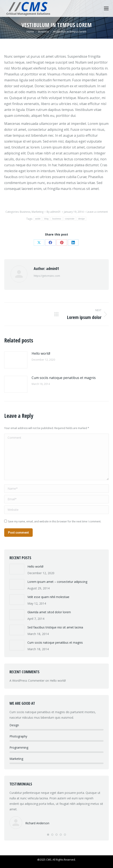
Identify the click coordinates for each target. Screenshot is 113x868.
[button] (48, 835)
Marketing (38, 212)
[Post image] (16, 360)
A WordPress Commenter (27, 681)
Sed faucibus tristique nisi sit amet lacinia (55, 627)
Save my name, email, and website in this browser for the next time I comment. (55, 521)
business (57, 219)
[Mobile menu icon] (106, 8)
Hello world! (41, 353)
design (81, 219)
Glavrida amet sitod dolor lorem (49, 612)
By (54, 212)
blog (46, 219)
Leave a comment (97, 212)
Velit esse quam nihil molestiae (48, 597)
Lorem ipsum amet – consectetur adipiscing (57, 582)
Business (25, 212)
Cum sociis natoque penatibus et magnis (64, 378)
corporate (70, 219)
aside (38, 219)
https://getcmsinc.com (47, 276)
